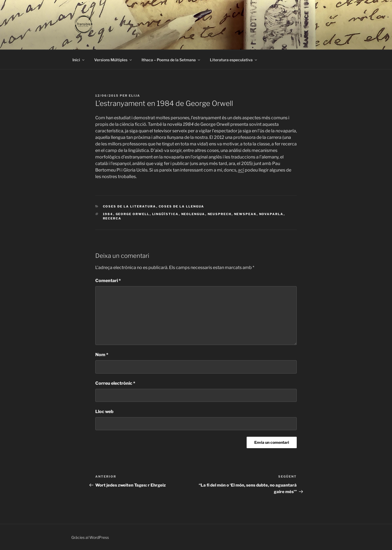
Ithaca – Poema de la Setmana (171, 60)
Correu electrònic (115, 383)
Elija (134, 96)
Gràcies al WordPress (90, 537)
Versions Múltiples (113, 60)
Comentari (108, 281)
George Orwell (133, 214)
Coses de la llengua (182, 206)
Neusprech (220, 214)
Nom (102, 355)
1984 (108, 214)
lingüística (166, 214)
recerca (112, 218)
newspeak (245, 214)
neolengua (193, 214)
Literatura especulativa (234, 60)
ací (241, 170)
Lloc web (104, 412)
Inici (79, 60)
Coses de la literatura (130, 206)
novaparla (271, 214)
